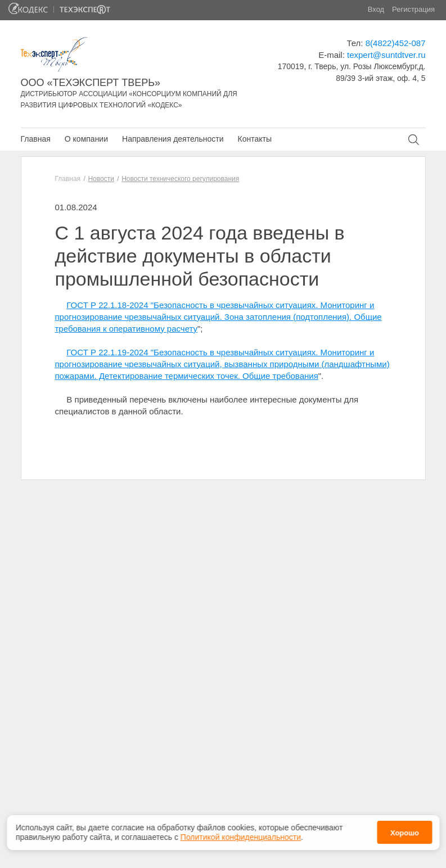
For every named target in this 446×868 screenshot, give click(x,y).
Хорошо (405, 829)
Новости (101, 179)
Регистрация (413, 9)
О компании (86, 139)
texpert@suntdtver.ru (386, 55)
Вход (376, 9)
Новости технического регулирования (180, 179)
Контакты (254, 139)
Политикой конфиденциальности (241, 834)
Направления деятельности (173, 139)
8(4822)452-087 (396, 43)
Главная (36, 139)
